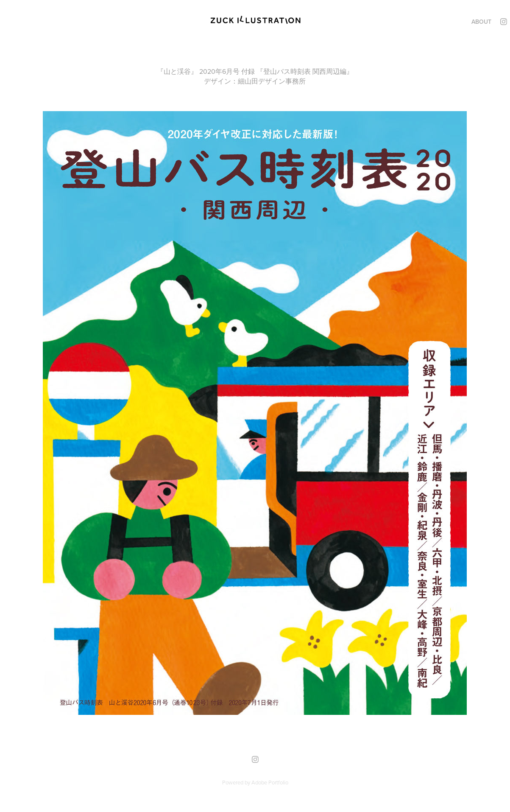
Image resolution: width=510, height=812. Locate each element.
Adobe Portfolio (270, 782)
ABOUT (481, 22)
